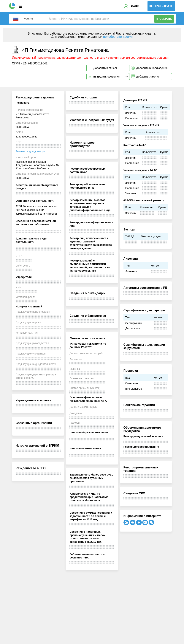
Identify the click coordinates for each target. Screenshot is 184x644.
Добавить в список (105, 68)
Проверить (164, 19)
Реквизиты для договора (30, 151)
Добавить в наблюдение (152, 68)
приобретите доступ (118, 37)
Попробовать (161, 6)
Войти (134, 6)
